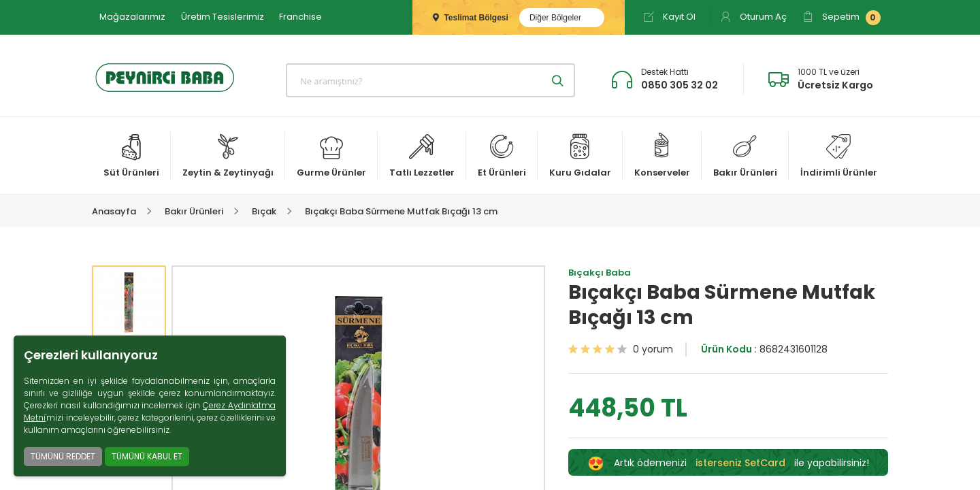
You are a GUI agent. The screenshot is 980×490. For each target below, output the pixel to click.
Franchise (300, 17)
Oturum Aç (753, 17)
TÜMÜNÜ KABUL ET (147, 456)
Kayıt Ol (669, 17)
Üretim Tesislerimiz (223, 17)
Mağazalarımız (132, 17)
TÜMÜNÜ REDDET (63, 456)
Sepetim (842, 18)
